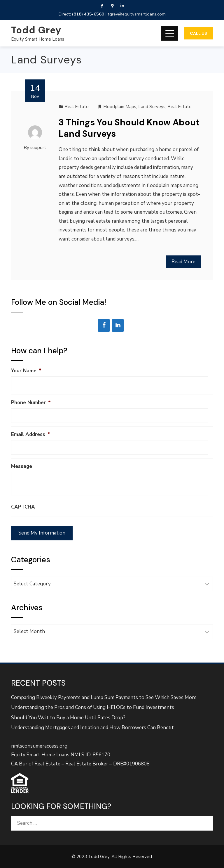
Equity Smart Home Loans (38, 39)
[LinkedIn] (118, 325)
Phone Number (31, 403)
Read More (183, 262)
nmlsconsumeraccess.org (39, 746)
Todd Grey (36, 30)
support (38, 148)
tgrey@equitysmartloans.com (137, 14)
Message (22, 466)
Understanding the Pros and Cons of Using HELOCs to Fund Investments (93, 707)
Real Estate (77, 107)
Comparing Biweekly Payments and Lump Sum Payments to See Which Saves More (104, 697)
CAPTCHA (23, 507)
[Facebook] (104, 325)
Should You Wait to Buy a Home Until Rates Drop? (68, 718)
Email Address (31, 435)
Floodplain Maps (120, 107)
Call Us (198, 33)
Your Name (26, 371)
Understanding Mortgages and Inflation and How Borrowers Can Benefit (92, 728)
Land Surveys (152, 107)
